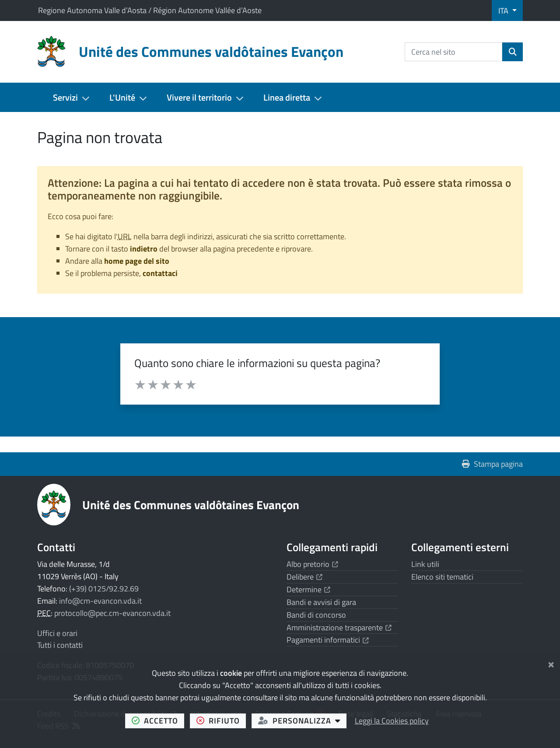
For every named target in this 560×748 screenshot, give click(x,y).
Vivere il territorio (199, 97)
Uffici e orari (57, 633)
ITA (504, 11)
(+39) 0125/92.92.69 (104, 589)
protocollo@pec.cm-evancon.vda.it (112, 613)
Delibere (304, 577)
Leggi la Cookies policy (392, 721)
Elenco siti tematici (442, 577)
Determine (308, 589)
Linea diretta (287, 97)
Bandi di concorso (316, 615)
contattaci (160, 273)
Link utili (425, 564)
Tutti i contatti (60, 645)
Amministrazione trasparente (339, 627)
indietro (144, 249)
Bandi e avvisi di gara (321, 602)
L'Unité (122, 97)
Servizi (65, 97)
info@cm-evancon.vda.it (100, 601)
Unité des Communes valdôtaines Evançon (191, 505)
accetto (158, 720)
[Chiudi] (551, 663)
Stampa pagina (492, 464)
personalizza (303, 720)
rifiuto (221, 720)
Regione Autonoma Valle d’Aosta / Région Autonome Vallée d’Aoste (150, 10)
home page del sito (137, 261)
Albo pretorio (312, 564)
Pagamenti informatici (328, 640)
